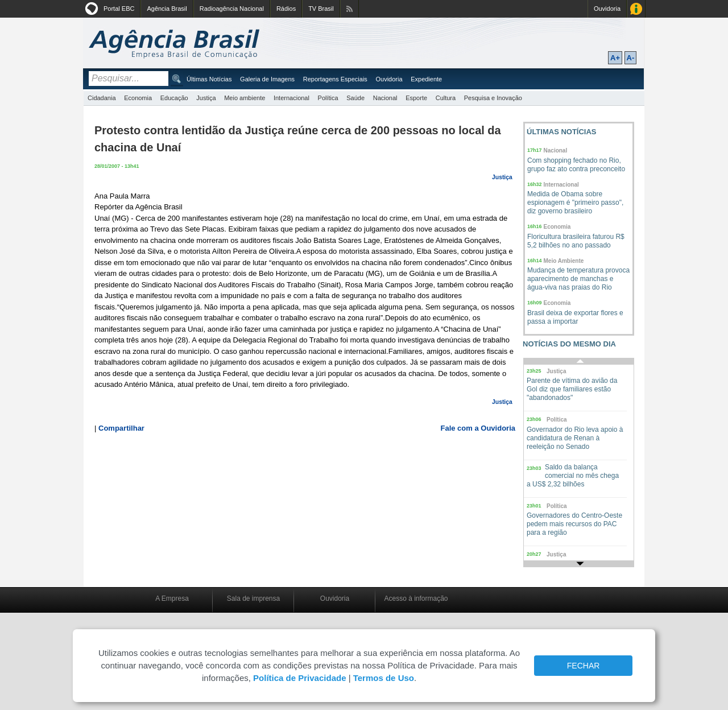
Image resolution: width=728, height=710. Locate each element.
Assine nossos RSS (349, 9)
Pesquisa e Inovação (493, 98)
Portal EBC (119, 9)
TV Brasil (321, 9)
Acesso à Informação (636, 9)
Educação (174, 98)
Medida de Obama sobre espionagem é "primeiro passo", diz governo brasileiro (575, 203)
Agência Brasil (167, 9)
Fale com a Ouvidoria (478, 428)
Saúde (355, 98)
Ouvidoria (607, 9)
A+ (615, 58)
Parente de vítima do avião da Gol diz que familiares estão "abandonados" (572, 389)
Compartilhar (121, 428)
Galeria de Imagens (267, 79)
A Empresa (172, 598)
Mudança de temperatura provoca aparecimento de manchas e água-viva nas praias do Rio (578, 279)
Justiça (206, 98)
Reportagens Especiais (335, 79)
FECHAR (584, 666)
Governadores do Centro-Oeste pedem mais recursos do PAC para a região (574, 524)
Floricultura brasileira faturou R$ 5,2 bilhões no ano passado (576, 241)
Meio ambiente (245, 98)
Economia (138, 98)
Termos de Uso (384, 678)
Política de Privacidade (299, 678)
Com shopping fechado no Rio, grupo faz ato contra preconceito (576, 165)
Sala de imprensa (253, 598)
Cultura (446, 98)
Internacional (291, 98)
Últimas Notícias (209, 79)
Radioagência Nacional (232, 9)
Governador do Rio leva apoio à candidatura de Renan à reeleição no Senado (575, 438)
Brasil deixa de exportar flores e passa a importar (575, 317)
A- (631, 58)
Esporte (416, 98)
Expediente (426, 79)
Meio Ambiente (564, 261)
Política (328, 98)
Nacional (385, 98)
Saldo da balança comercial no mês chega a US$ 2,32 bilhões (573, 476)
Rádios (286, 9)
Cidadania (102, 98)
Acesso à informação (416, 598)
